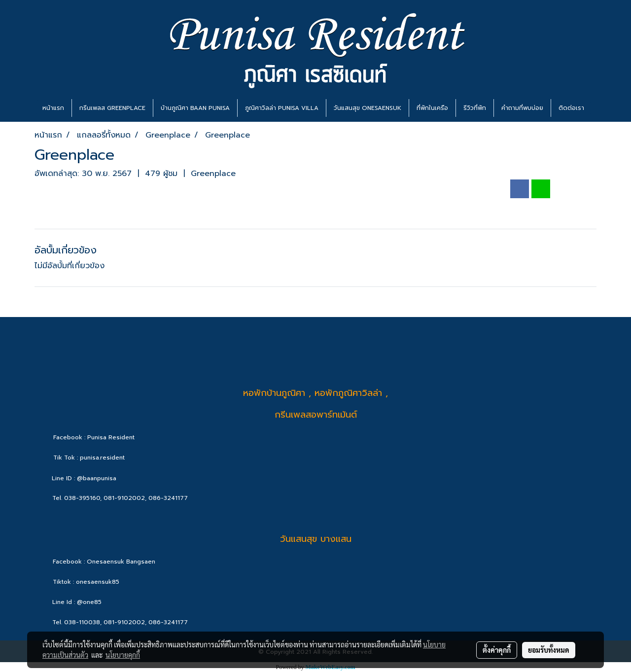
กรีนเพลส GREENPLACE (112, 108)
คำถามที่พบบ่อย (522, 108)
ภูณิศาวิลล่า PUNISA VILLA (282, 108)
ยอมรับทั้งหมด (549, 650)
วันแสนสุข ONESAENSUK (368, 108)
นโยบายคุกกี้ (123, 655)
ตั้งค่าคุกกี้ (497, 650)
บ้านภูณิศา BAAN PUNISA (195, 108)
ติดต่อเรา (571, 108)
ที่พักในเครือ (432, 108)
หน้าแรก (53, 108)
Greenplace (213, 174)
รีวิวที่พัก (475, 108)
